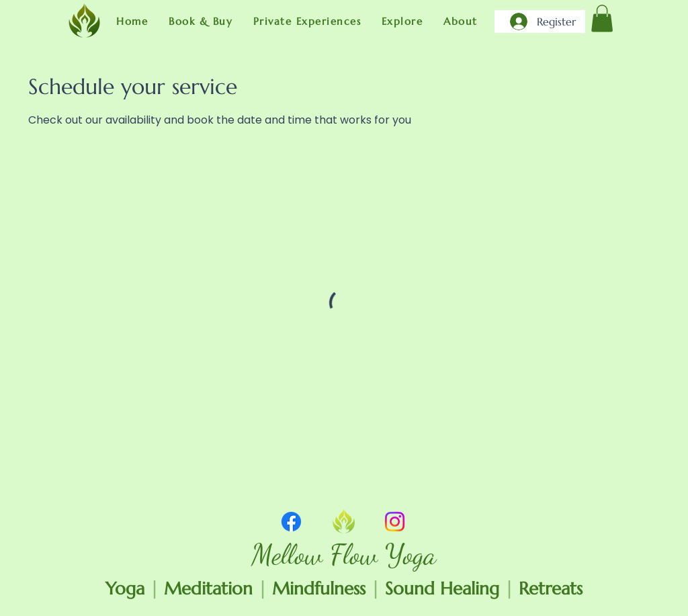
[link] (602, 18)
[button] (201, 21)
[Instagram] (395, 522)
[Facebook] (291, 522)
